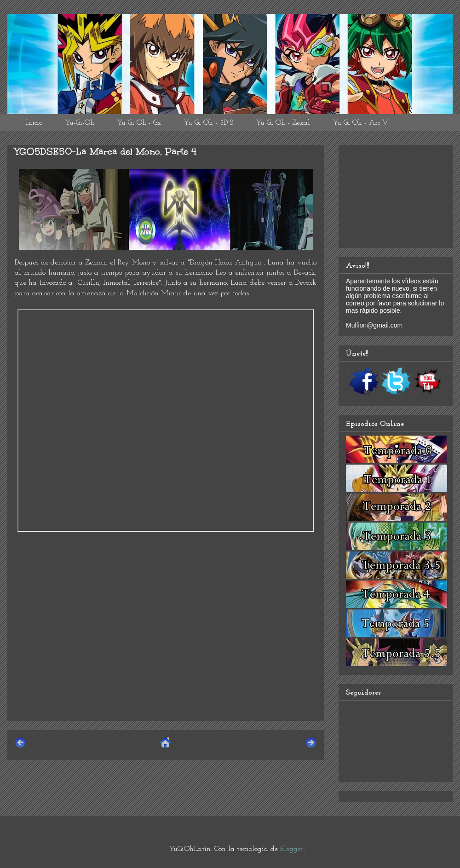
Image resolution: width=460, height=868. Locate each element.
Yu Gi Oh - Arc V (360, 123)
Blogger (292, 849)
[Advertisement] (166, 649)
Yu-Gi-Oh (80, 123)
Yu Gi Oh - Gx (139, 123)
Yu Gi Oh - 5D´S (208, 123)
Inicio (34, 123)
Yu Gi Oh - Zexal (283, 123)
